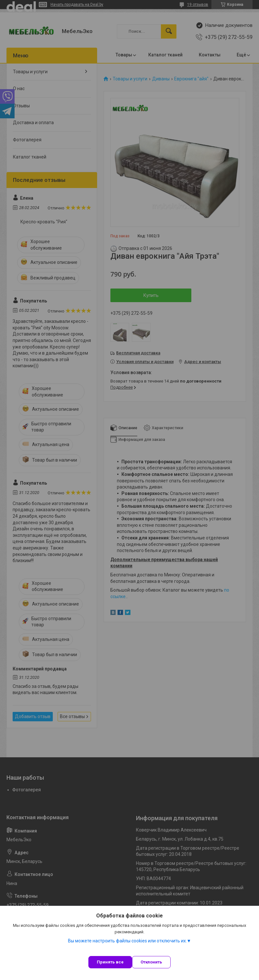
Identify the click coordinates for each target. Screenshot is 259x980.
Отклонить (151, 962)
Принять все (110, 962)
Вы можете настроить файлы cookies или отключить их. (127, 941)
